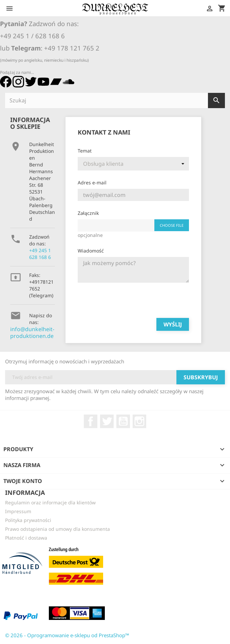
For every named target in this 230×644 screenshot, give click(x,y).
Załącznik (88, 213)
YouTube (123, 421)
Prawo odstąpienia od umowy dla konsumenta (57, 529)
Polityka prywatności (28, 520)
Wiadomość (91, 251)
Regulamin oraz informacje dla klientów (50, 502)
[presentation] (129, 299)
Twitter (107, 421)
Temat (85, 151)
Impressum (18, 511)
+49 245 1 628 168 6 (40, 254)
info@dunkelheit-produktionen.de (32, 333)
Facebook (91, 421)
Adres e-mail (92, 183)
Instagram (139, 421)
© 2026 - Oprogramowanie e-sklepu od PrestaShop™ (67, 635)
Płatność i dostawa (26, 538)
